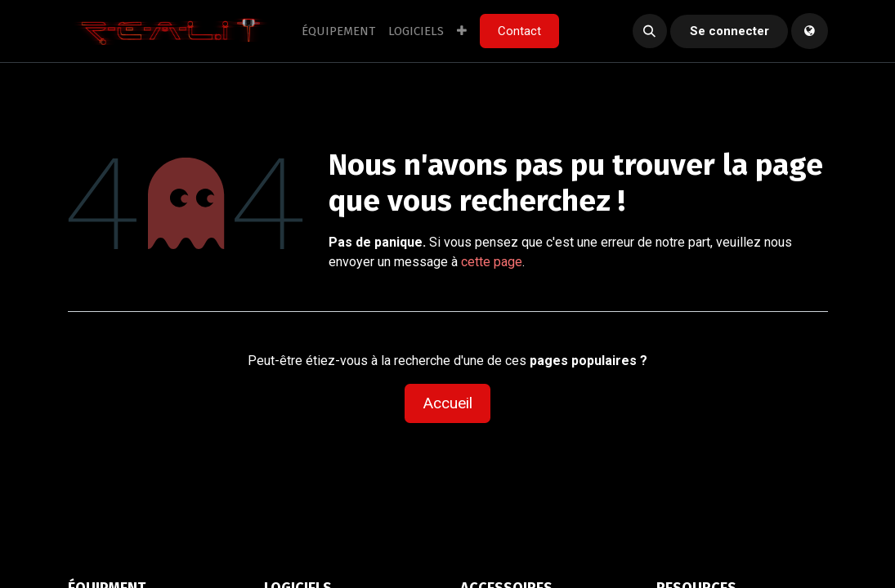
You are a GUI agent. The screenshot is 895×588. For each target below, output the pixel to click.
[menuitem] (338, 31)
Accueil (447, 403)
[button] (650, 31)
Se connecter (729, 31)
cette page (492, 262)
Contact (519, 31)
